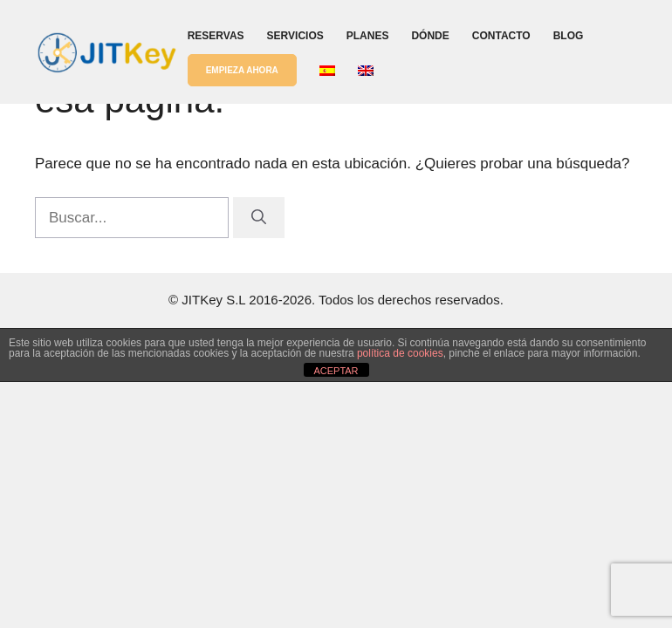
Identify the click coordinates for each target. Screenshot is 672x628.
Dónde (430, 36)
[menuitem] (327, 71)
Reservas (216, 36)
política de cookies (400, 353)
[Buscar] (259, 218)
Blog (569, 36)
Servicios (295, 36)
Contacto (501, 36)
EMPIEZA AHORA (242, 70)
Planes (368, 36)
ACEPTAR (336, 371)
